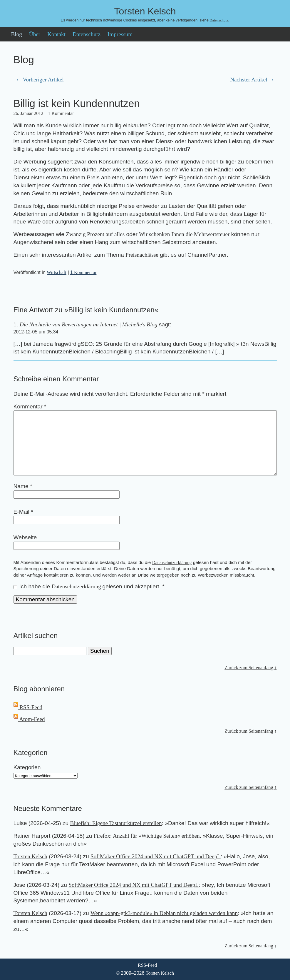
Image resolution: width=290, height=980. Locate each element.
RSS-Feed (28, 707)
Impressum (120, 34)
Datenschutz (219, 20)
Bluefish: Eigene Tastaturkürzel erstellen (116, 823)
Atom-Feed (29, 719)
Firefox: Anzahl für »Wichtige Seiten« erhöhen (147, 836)
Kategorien (27, 767)
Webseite (25, 537)
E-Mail (23, 512)
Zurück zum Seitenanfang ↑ (250, 668)
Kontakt (56, 34)
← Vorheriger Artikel (40, 80)
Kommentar (83, 272)
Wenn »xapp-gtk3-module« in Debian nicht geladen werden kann (164, 913)
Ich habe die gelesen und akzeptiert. (89, 586)
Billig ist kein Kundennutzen (77, 103)
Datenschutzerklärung (172, 562)
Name (23, 486)
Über (35, 34)
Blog (17, 34)
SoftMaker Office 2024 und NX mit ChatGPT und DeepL (156, 856)
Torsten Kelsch (30, 856)
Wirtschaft (57, 272)
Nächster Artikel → (252, 80)
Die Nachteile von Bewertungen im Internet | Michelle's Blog (89, 324)
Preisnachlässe (142, 255)
